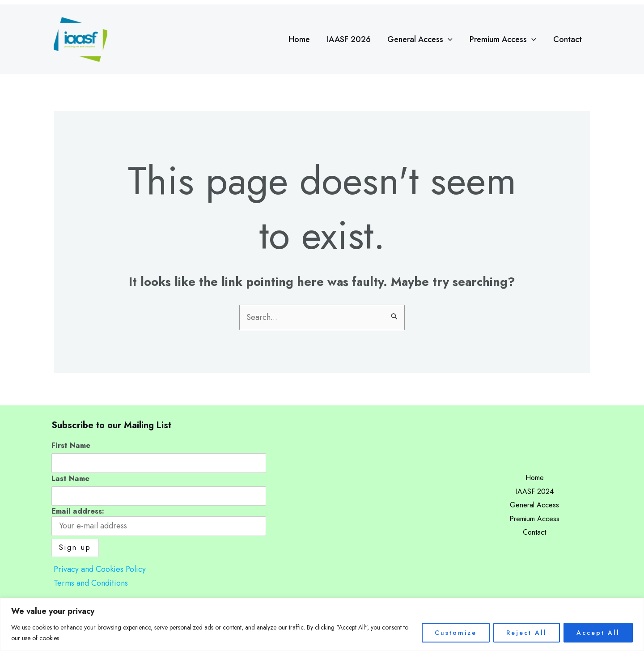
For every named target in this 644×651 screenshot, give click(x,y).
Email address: (159, 521)
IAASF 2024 (535, 491)
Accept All (598, 633)
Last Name (70, 478)
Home (303, 39)
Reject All (527, 633)
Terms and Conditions (91, 583)
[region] (322, 624)
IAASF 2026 (352, 39)
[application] (450, 39)
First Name (71, 445)
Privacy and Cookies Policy (100, 569)
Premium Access (504, 39)
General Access (422, 39)
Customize (456, 633)
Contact (568, 39)
